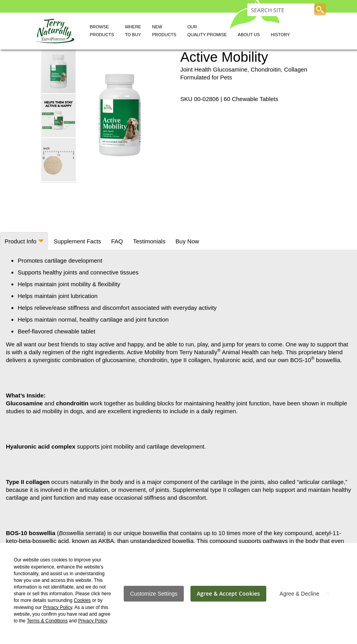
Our (207, 32)
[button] (59, 115)
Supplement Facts (76, 241)
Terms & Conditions (47, 621)
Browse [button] (102, 32)
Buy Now (185, 241)
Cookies (82, 600)
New (164, 32)
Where (133, 32)
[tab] (24, 241)
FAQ (115, 241)
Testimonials (147, 241)
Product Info (20, 241)
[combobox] (281, 10)
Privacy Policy (58, 607)
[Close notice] (327, 593)
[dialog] (178, 593)
